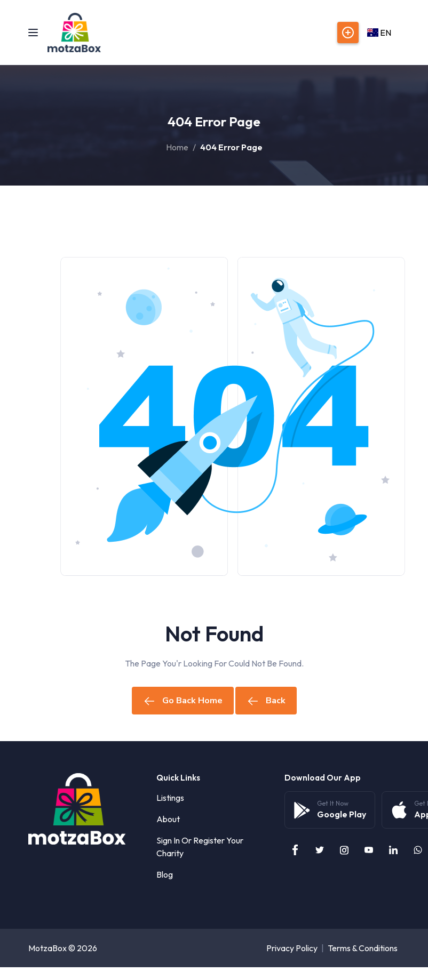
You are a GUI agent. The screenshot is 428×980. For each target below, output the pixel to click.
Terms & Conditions (363, 948)
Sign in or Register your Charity (200, 847)
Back (266, 701)
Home (177, 147)
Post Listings (348, 33)
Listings (170, 798)
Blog (165, 874)
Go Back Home (183, 701)
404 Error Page (231, 147)
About (168, 819)
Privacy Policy (292, 948)
